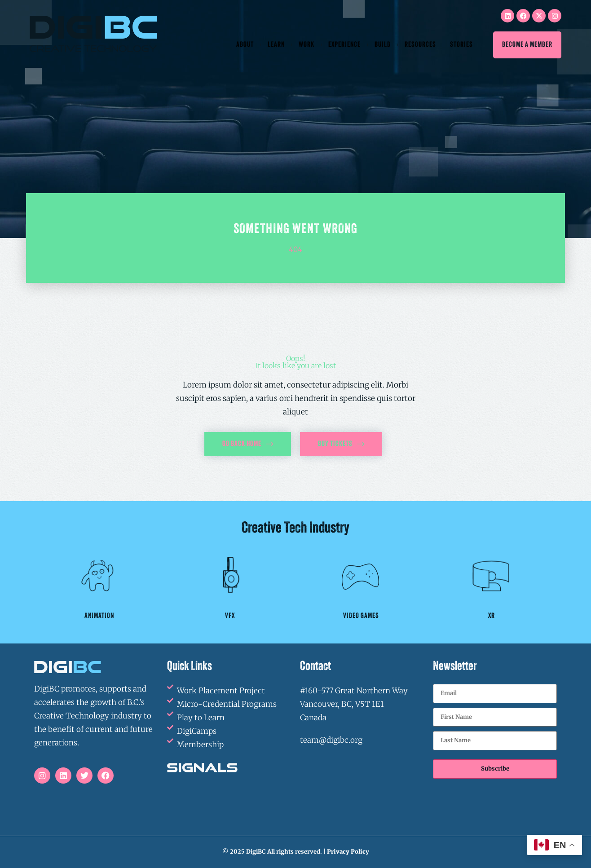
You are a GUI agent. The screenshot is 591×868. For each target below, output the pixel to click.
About (245, 45)
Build (383, 45)
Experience (344, 45)
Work (307, 45)
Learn (276, 45)
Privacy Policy (348, 852)
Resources (420, 45)
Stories (461, 45)
